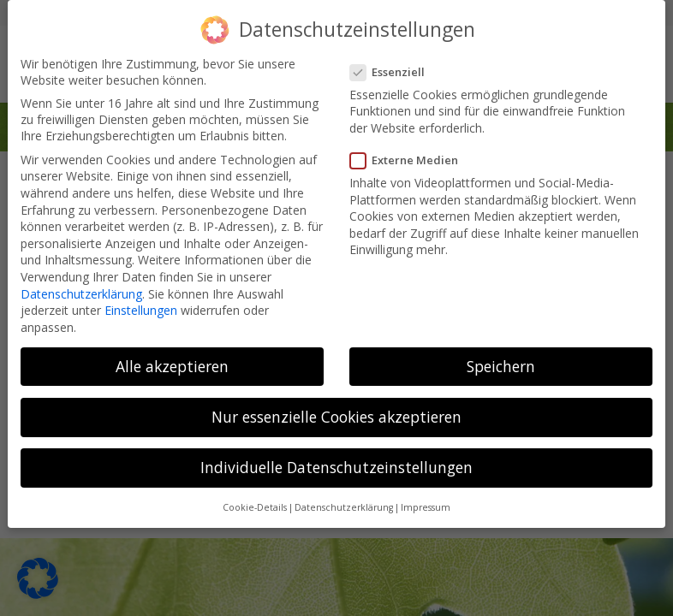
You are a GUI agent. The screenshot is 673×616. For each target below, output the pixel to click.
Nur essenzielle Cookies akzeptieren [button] (336, 410)
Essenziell (393, 65)
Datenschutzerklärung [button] (344, 500)
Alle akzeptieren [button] (172, 359)
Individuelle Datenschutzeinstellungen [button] (336, 460)
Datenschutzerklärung (81, 286)
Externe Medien (409, 153)
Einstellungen (141, 303)
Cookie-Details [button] (255, 500)
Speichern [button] (501, 359)
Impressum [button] (426, 500)
